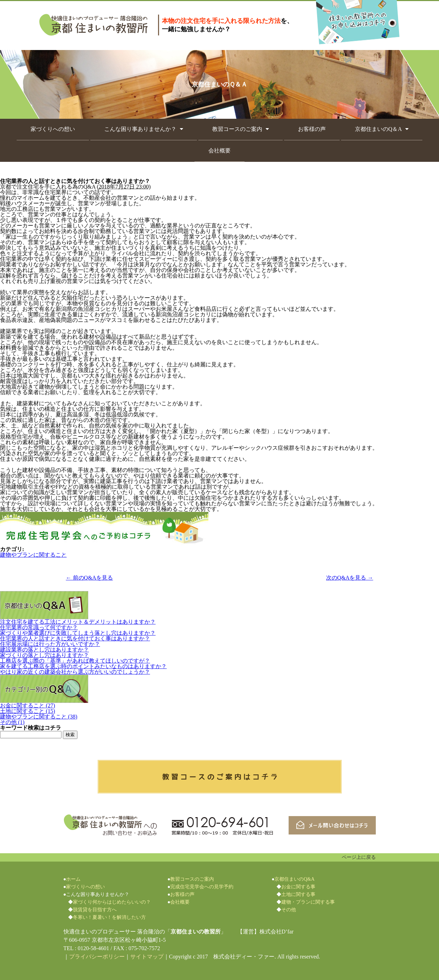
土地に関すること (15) (28, 711)
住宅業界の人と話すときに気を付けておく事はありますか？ (75, 638)
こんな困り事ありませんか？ (140, 129)
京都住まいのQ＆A (378, 129)
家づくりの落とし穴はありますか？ (44, 655)
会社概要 (219, 151)
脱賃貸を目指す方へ (95, 910)
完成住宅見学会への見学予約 (202, 887)
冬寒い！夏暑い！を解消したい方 (109, 917)
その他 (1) (12, 722)
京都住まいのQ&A (294, 879)
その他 (289, 910)
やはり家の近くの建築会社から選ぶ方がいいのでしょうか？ (75, 672)
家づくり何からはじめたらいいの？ (112, 902)
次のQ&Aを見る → (350, 578)
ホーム (73, 879)
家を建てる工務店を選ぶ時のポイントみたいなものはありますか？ (83, 666)
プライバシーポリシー (97, 957)
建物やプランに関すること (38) (39, 717)
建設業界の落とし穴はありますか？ (44, 650)
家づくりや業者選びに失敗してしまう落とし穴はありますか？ (78, 633)
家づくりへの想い (53, 129)
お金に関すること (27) (28, 705)
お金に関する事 (298, 887)
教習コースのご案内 (237, 129)
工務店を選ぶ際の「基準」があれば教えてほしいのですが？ (75, 661)
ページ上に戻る (359, 857)
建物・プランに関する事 (308, 902)
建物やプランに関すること (33, 555)
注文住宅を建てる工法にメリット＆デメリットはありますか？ (78, 622)
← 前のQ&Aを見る (90, 578)
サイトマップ (147, 957)
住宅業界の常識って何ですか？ (39, 627)
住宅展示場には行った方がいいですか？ (50, 644)
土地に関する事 (298, 894)
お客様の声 (312, 129)
